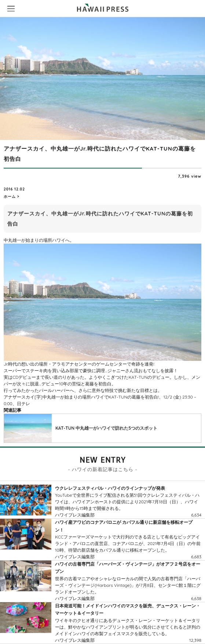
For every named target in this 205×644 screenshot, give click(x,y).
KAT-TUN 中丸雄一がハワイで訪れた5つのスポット (106, 428)
